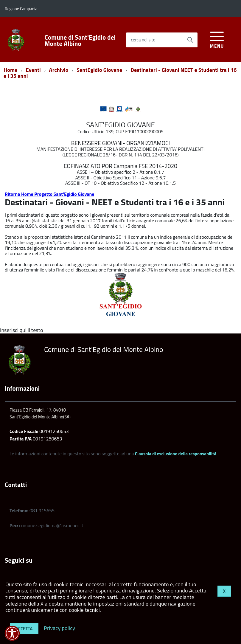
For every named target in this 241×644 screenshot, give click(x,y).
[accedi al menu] (217, 39)
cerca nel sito (143, 40)
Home (11, 70)
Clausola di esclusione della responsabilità (176, 454)
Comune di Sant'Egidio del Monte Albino (80, 41)
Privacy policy (59, 628)
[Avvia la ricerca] (190, 40)
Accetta (24, 629)
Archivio (59, 70)
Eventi (33, 70)
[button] (12, 633)
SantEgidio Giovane (99, 70)
